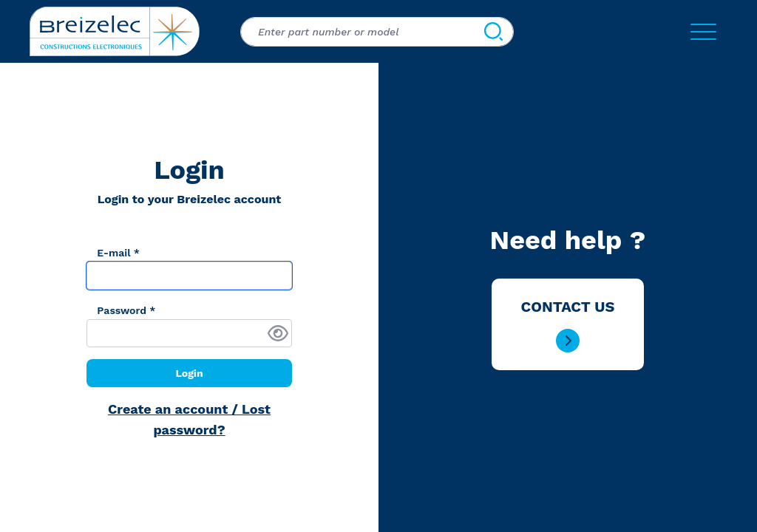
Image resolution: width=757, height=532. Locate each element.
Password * (126, 310)
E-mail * (118, 253)
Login (189, 373)
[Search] (493, 32)
